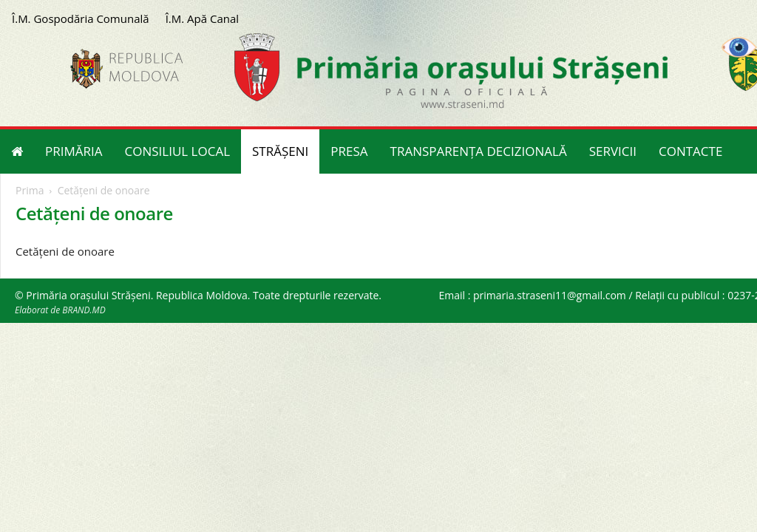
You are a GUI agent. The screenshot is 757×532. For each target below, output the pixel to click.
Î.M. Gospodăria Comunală (81, 18)
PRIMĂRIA (74, 151)
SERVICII (613, 151)
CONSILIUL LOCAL (178, 151)
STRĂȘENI (280, 151)
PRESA (349, 151)
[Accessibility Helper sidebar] (739, 47)
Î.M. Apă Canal (202, 18)
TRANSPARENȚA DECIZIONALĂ (479, 151)
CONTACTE (690, 151)
